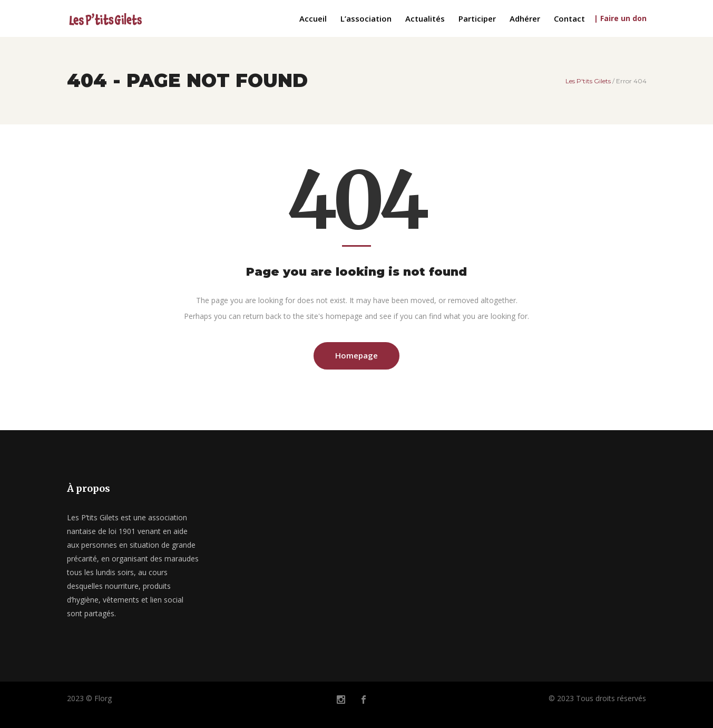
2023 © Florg (89, 698)
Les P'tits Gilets (588, 81)
